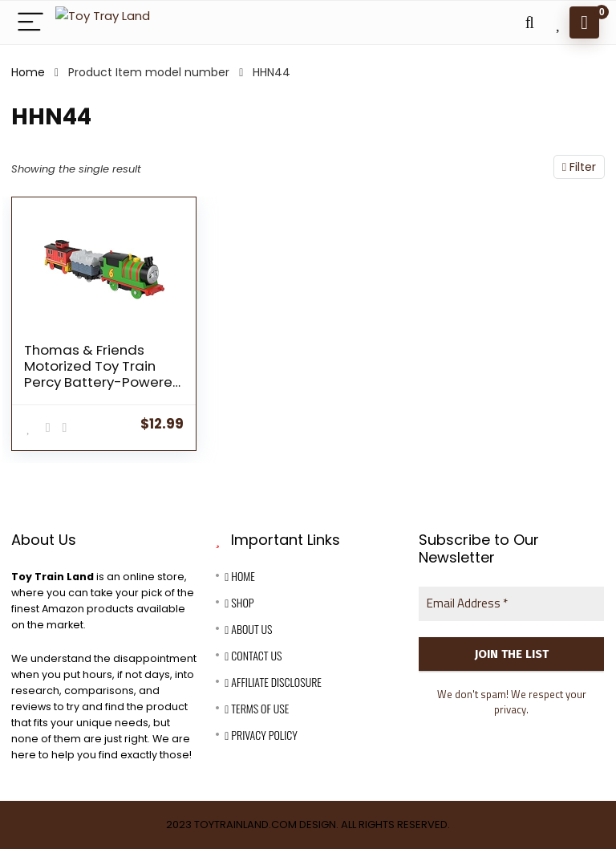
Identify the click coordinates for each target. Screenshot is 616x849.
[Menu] (30, 23)
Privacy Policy (261, 735)
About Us (248, 629)
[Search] (529, 23)
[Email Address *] (511, 604)
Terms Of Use (257, 708)
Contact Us (253, 655)
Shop (239, 602)
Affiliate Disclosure (273, 682)
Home (28, 72)
